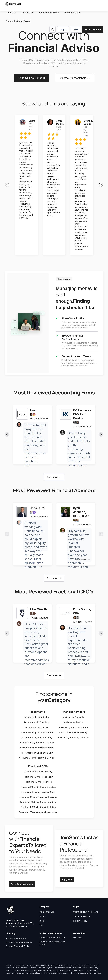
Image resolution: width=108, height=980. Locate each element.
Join (75, 29)
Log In (63, 29)
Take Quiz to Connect (32, 78)
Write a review (93, 29)
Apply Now (67, 880)
